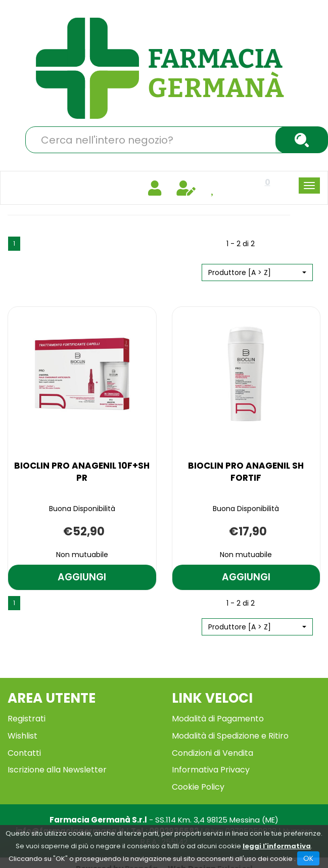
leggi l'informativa (277, 846)
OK (308, 858)
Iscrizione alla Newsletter (57, 770)
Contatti (24, 753)
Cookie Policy (198, 787)
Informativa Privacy (211, 770)
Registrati (27, 719)
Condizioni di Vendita (213, 753)
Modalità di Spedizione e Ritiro (230, 736)
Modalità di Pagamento (218, 719)
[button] (257, 272)
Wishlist (22, 736)
